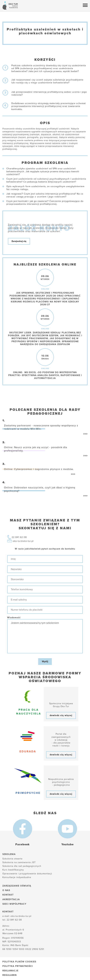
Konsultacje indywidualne (17, 877)
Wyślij (45, 661)
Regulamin (10, 975)
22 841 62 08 (19, 537)
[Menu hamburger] (85, 5)
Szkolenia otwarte (12, 859)
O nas (6, 890)
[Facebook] (23, 829)
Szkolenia (9, 854)
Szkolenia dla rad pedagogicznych (22, 866)
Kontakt (8, 895)
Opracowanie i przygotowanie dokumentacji (27, 874)
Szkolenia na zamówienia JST (19, 862)
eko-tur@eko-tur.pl (23, 541)
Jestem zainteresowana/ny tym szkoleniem (45, 636)
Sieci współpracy (14, 904)
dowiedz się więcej (61, 715)
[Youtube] (67, 829)
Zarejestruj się (19, 241)
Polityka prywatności (18, 966)
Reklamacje (10, 971)
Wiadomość (14, 618)
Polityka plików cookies (19, 962)
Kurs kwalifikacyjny (13, 870)
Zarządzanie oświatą (17, 886)
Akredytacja (11, 899)
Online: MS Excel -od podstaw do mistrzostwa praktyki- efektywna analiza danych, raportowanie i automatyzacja (45, 375)
